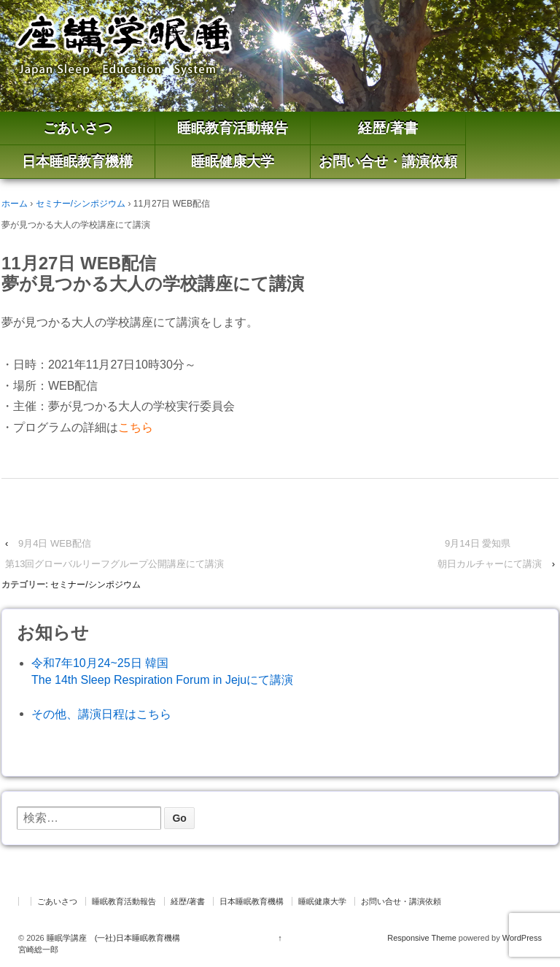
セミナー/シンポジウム (81, 204)
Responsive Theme (422, 938)
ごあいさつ (78, 128)
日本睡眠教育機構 (77, 162)
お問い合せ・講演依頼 (388, 162)
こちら (136, 427)
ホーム (15, 204)
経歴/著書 (388, 128)
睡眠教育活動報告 (233, 128)
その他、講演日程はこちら (101, 714)
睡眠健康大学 (233, 162)
